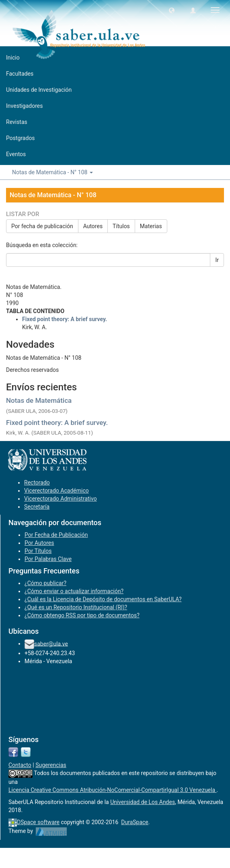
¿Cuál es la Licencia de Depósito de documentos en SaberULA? (103, 599)
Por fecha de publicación (42, 226)
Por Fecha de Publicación (56, 535)
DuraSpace (135, 822)
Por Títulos (38, 551)
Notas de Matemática (39, 400)
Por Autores (39, 543)
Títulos (121, 226)
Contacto (20, 765)
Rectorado (37, 482)
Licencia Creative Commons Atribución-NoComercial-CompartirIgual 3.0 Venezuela (113, 790)
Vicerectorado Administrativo (61, 499)
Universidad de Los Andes (143, 802)
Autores (93, 226)
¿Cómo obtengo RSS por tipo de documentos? (82, 615)
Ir (217, 260)
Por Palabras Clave (48, 559)
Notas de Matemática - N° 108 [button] (52, 172)
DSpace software (38, 822)
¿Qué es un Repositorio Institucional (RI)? (76, 607)
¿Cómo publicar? (45, 583)
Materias (151, 226)
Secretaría (37, 507)
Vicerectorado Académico (56, 491)
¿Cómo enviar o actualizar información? (74, 591)
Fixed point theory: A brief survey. (57, 423)
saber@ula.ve (51, 643)
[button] (172, 10)
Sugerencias (51, 765)
